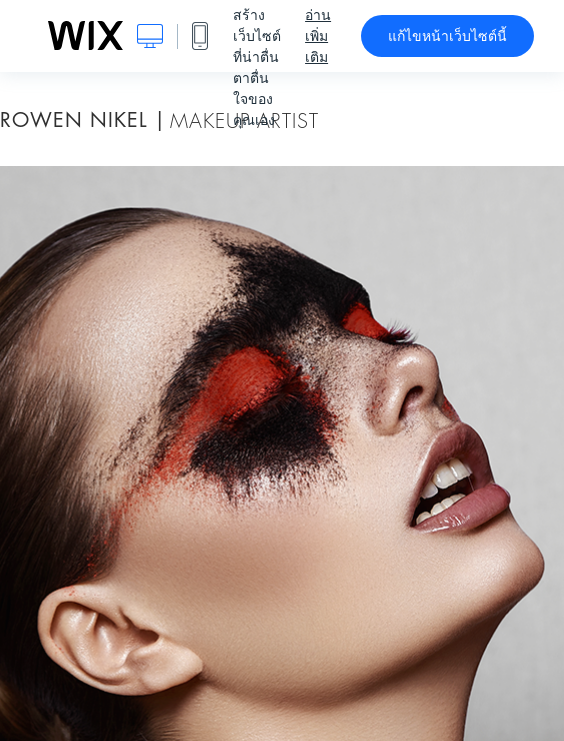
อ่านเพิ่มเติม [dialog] (318, 36)
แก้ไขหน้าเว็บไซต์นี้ (447, 36)
